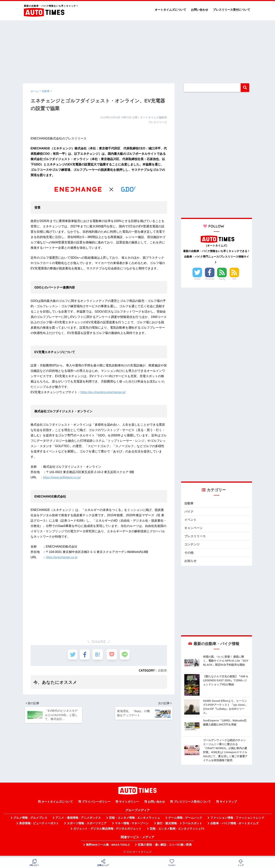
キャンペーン (194, 529)
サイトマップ (228, 804)
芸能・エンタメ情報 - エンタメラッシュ (135, 820)
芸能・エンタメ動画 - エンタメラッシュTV (177, 831)
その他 (189, 554)
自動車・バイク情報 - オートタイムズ (234, 825)
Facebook (210, 279)
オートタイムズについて (170, 10)
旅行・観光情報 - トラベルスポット (180, 825)
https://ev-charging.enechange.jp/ (103, 392)
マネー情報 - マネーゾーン (132, 825)
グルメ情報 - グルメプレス (30, 820)
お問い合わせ (200, 10)
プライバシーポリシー (96, 804)
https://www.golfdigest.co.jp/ (62, 477)
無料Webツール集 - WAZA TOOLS (108, 847)
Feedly (222, 279)
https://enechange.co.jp (61, 557)
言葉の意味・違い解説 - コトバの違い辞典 (165, 847)
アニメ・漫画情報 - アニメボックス (78, 820)
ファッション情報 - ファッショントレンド (237, 820)
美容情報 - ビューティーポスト (39, 825)
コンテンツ (192, 546)
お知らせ (191, 563)
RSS (234, 279)
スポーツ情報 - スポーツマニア (87, 825)
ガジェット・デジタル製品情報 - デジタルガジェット (108, 831)
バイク (189, 512)
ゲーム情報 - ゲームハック (185, 820)
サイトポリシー (129, 804)
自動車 (162, 670)
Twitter (197, 279)
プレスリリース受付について (232, 10)
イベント (191, 520)
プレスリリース (196, 537)
